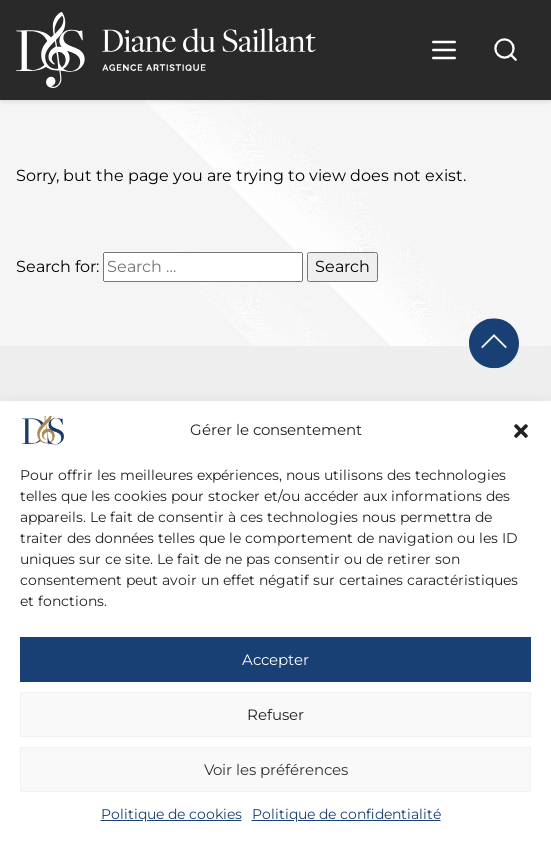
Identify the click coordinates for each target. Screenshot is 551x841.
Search (342, 266)
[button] (521, 431)
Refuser (275, 714)
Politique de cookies (171, 814)
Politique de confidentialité (346, 814)
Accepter (275, 659)
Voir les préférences (276, 769)
